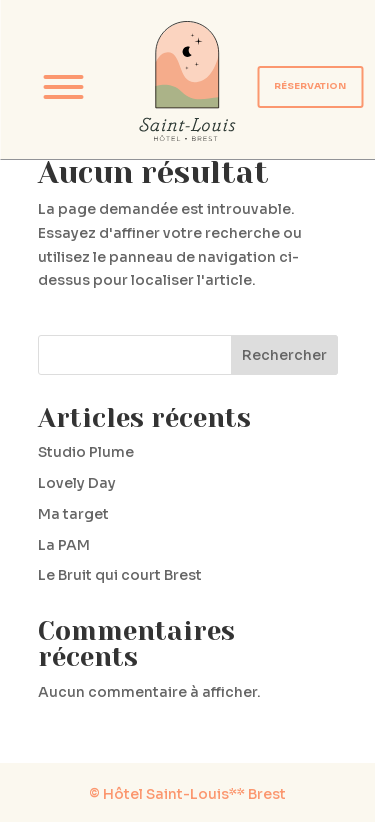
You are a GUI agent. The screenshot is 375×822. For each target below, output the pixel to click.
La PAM (64, 545)
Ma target (73, 514)
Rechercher (284, 355)
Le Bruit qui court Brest (120, 575)
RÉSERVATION (310, 86)
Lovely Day (77, 483)
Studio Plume (86, 452)
